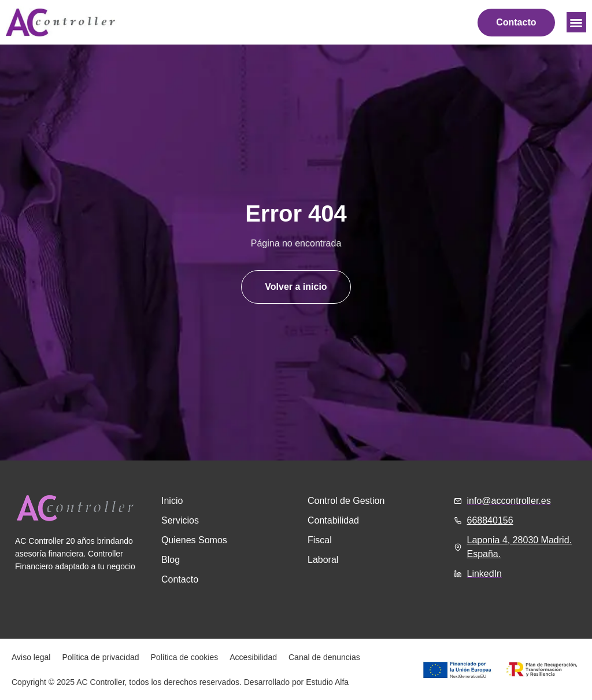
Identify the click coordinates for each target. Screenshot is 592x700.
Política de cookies (185, 657)
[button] (577, 22)
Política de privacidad (100, 657)
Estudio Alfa (327, 682)
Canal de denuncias (324, 657)
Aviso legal (31, 657)
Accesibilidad (253, 657)
